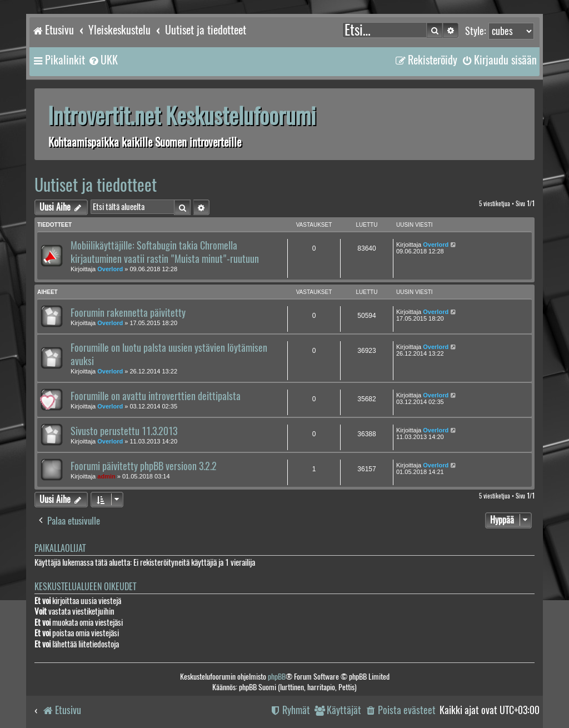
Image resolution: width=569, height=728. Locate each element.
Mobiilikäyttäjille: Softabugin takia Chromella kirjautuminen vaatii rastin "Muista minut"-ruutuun (165, 252)
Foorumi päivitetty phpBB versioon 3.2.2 (144, 466)
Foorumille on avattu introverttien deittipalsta (156, 396)
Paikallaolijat (60, 548)
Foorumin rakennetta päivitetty (128, 313)
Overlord (110, 269)
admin (106, 476)
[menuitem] (103, 60)
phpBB (277, 677)
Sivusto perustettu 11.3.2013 (124, 431)
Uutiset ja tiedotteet (96, 185)
